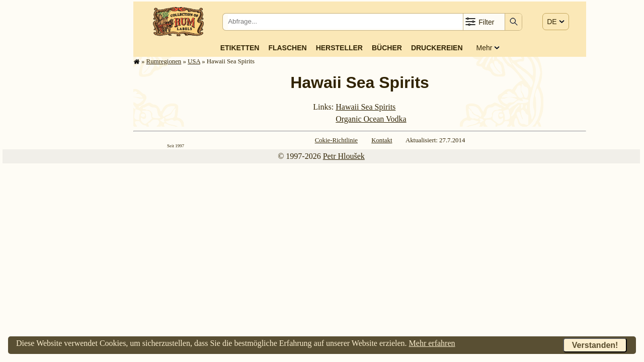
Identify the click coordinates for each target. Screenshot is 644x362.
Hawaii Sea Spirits (366, 107)
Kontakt (382, 140)
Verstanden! (595, 345)
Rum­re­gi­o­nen (164, 61)
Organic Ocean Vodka (371, 119)
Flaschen (287, 48)
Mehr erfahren (432, 343)
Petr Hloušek (344, 156)
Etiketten (240, 48)
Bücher (387, 48)
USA (194, 61)
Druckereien (437, 48)
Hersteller (339, 48)
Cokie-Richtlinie (336, 140)
